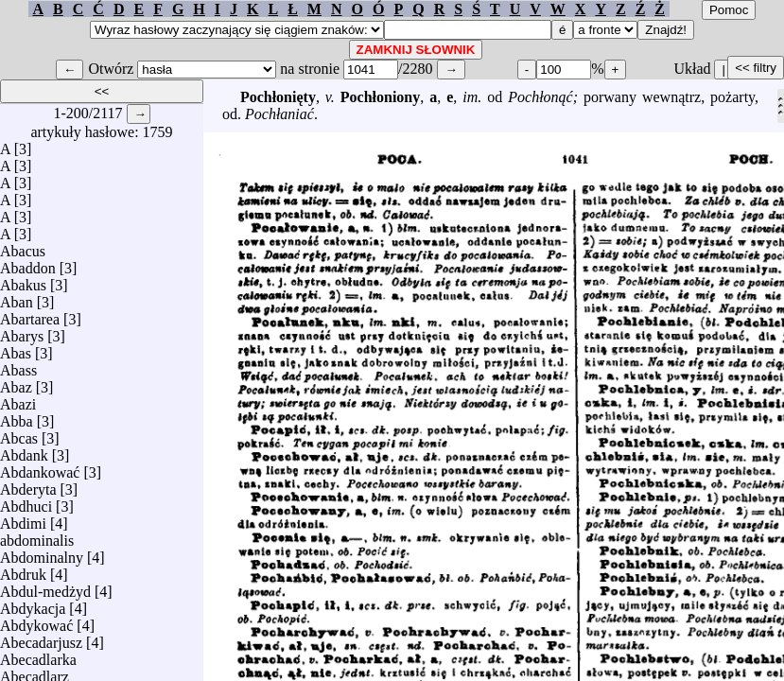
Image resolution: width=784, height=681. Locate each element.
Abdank (24, 451)
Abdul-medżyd (45, 587)
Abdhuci (26, 502)
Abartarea (30, 314)
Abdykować (36, 621)
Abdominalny (42, 553)
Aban (17, 297)
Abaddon (28, 263)
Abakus (23, 280)
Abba (17, 417)
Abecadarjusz (41, 638)
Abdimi (23, 519)
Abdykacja (33, 604)
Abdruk (23, 570)
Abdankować (40, 468)
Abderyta (28, 485)
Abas (16, 349)
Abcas (19, 434)
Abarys (22, 332)
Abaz (16, 383)
